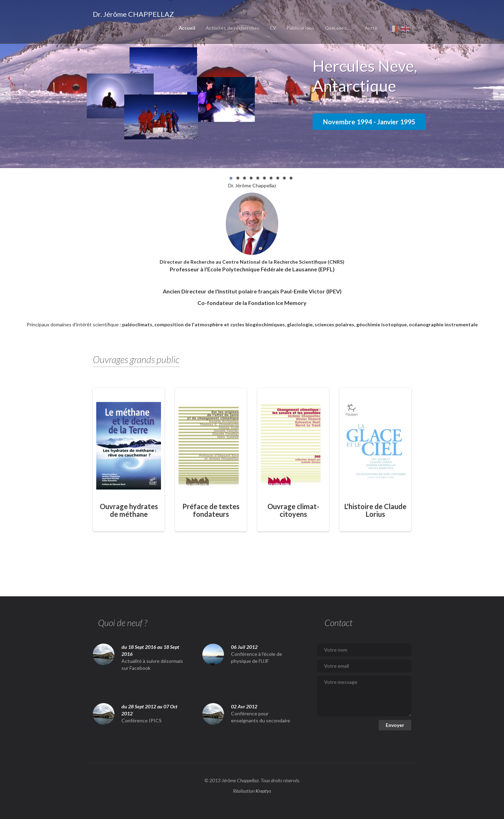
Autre (373, 28)
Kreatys (263, 791)
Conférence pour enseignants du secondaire (261, 717)
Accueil (187, 28)
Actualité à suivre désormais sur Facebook (152, 664)
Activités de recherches (233, 28)
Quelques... (339, 28)
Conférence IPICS (142, 720)
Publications (300, 28)
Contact (338, 623)
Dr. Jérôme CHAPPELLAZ (133, 14)
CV (273, 28)
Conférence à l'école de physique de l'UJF (257, 657)
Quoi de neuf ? (123, 623)
